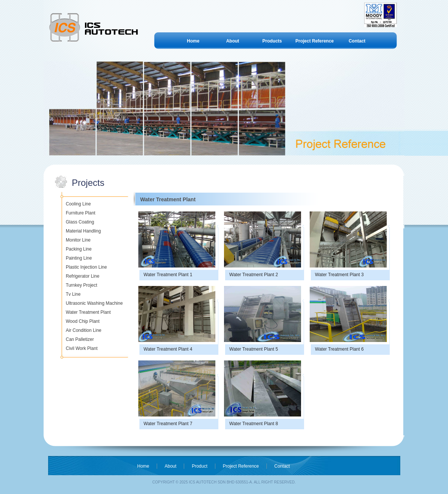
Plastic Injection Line (86, 267)
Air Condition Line (84, 330)
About (233, 41)
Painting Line (79, 258)
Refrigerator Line (82, 276)
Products (272, 41)
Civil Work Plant (82, 348)
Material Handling (83, 231)
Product (199, 466)
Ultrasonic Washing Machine (94, 303)
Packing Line (79, 249)
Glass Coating (80, 222)
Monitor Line (78, 240)
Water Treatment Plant (88, 312)
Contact (357, 41)
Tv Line (73, 294)
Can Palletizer (80, 339)
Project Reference (315, 41)
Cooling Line (78, 204)
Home (193, 41)
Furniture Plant (81, 213)
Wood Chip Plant (83, 321)
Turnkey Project (82, 285)
